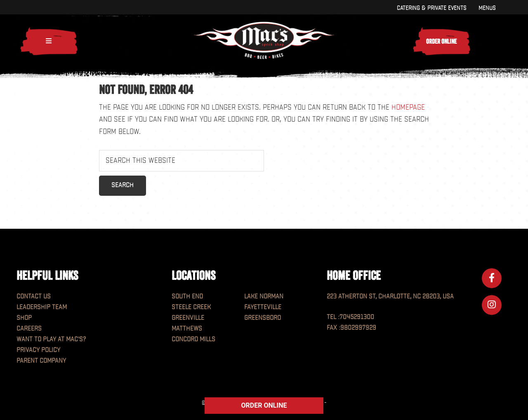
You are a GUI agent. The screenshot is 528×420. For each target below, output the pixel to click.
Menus (487, 8)
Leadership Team (42, 307)
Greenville (188, 318)
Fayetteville (263, 307)
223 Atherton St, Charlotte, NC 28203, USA (390, 297)
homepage (408, 107)
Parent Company (41, 361)
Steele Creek (191, 307)
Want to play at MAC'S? (51, 339)
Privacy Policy (38, 350)
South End (187, 297)
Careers (29, 329)
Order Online (441, 41)
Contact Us (34, 297)
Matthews (187, 329)
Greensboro (263, 318)
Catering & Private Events (431, 8)
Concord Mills (193, 339)
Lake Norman (264, 297)
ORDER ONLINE (264, 405)
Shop (24, 318)
